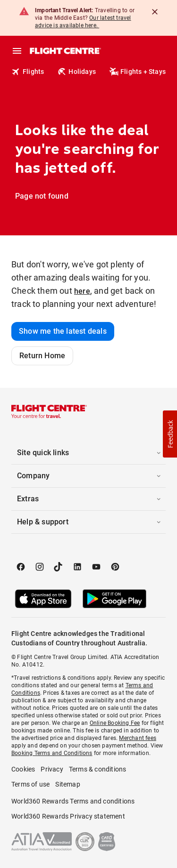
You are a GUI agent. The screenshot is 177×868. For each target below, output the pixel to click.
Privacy (52, 769)
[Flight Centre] (65, 51)
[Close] (155, 12)
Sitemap (67, 784)
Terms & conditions (98, 769)
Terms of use (30, 784)
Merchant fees (138, 738)
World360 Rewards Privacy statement (68, 816)
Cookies (23, 769)
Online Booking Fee (115, 723)
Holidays (76, 72)
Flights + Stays (137, 72)
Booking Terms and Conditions (52, 753)
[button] (88, 453)
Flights (28, 72)
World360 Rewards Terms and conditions (73, 801)
